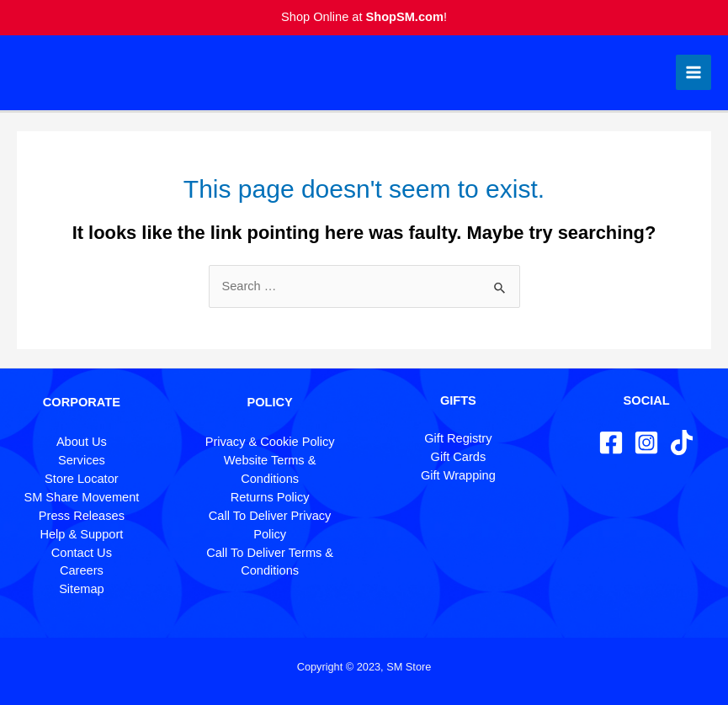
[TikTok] (682, 443)
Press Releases (82, 516)
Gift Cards (459, 457)
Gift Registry (458, 438)
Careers (82, 570)
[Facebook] (611, 443)
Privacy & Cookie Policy (270, 442)
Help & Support (81, 534)
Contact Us (82, 553)
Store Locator (82, 479)
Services (82, 460)
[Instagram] (646, 443)
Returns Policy (270, 497)
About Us (82, 442)
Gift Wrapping (458, 475)
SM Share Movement (81, 497)
